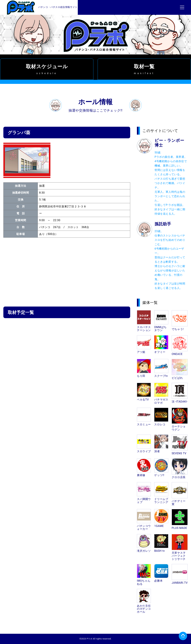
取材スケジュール (47, 69)
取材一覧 (144, 69)
